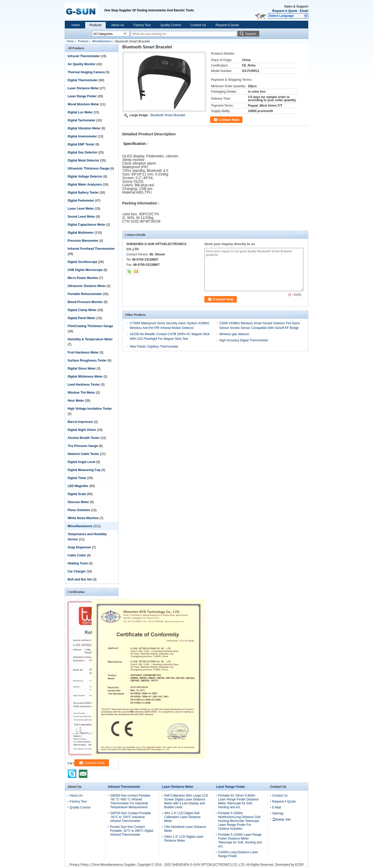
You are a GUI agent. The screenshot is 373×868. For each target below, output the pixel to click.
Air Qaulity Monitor (82, 64)
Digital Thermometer (83, 80)
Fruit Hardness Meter (83, 352)
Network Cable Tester (83, 454)
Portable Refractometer (85, 294)
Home (76, 25)
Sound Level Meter (81, 217)
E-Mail (277, 807)
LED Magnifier (78, 486)
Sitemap (278, 813)
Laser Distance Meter (83, 88)
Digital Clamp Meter (82, 310)
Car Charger (77, 571)
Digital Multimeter (81, 233)
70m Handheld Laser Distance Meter (185, 829)
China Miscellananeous (107, 865)
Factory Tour (142, 25)
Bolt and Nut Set (80, 579)
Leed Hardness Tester (84, 385)
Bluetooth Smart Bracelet (168, 115)
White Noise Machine (83, 518)
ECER (299, 865)
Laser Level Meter (81, 209)
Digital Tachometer (81, 120)
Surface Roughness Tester (87, 361)
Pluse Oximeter (79, 510)
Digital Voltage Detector (85, 176)
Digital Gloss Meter (82, 369)
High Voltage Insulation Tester (90, 409)
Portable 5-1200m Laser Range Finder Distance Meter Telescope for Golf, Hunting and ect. (240, 840)
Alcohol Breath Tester (84, 438)
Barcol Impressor (80, 422)
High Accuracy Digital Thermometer (244, 340)
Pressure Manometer (83, 241)
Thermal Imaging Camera (86, 72)
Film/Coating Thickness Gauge (90, 326)
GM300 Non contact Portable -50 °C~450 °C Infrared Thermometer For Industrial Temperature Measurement (130, 801)
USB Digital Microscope (85, 270)
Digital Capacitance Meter (87, 225)
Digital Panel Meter (81, 318)
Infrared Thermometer (84, 56)
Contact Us (198, 25)
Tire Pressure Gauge (83, 446)
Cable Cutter (77, 555)
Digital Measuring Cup (84, 470)
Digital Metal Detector (84, 160)
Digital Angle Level (81, 462)
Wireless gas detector (234, 334)
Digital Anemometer (82, 136)
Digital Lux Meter (80, 112)
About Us (117, 25)
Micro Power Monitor (83, 278)
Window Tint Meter (81, 393)
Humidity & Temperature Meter (90, 339)
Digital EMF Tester (81, 144)
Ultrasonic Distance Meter (87, 286)
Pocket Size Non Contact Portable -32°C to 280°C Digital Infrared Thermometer (132, 831)
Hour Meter (76, 401)
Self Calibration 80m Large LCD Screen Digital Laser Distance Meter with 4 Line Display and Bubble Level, (186, 801)
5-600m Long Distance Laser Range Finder (238, 854)
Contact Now (229, 120)
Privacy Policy (79, 865)
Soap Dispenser (79, 547)
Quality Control (171, 25)
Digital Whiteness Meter (85, 377)
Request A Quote (285, 11)
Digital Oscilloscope (83, 262)
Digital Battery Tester (83, 193)
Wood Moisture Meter (83, 104)
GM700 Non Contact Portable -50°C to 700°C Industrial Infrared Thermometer (130, 817)
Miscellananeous (102, 41)
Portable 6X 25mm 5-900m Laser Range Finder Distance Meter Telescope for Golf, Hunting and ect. (238, 801)
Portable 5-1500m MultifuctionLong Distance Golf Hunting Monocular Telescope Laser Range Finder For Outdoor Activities (239, 821)
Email (304, 11)
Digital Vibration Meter (84, 128)
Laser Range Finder (82, 96)
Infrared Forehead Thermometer (91, 249)
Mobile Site (281, 820)
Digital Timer (77, 478)
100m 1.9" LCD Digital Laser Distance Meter (184, 839)
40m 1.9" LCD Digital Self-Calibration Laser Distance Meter (182, 817)
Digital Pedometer (81, 201)
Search (251, 34)
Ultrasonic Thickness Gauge (88, 168)
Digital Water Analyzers (85, 185)
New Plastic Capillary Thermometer (154, 347)
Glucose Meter (78, 502)
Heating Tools (78, 563)
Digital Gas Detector (83, 152)
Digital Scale (77, 494)
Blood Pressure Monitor (85, 302)
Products (95, 25)
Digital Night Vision (82, 430)
